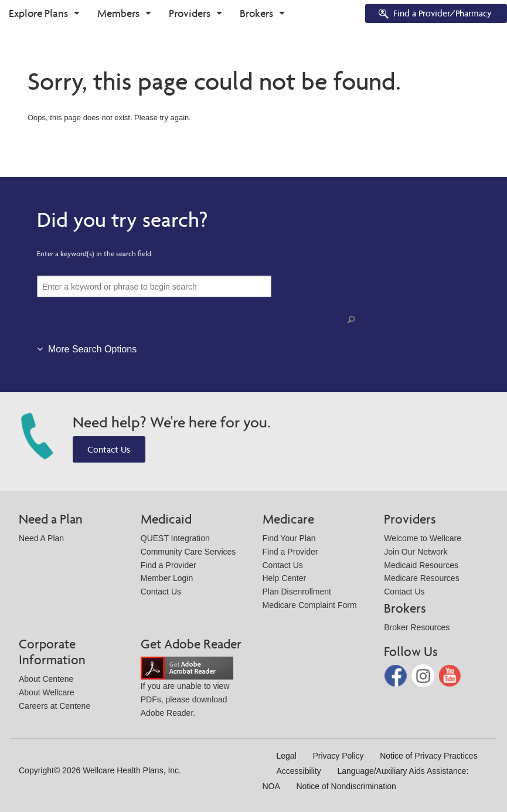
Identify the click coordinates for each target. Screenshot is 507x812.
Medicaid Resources (421, 565)
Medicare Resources (421, 578)
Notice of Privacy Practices (429, 756)
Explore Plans (38, 13)
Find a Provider (169, 565)
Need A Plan (41, 538)
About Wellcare (47, 692)
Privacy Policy (338, 756)
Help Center (285, 578)
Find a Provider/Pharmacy (434, 14)
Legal (287, 756)
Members (118, 13)
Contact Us (109, 449)
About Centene (46, 679)
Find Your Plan (289, 538)
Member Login (167, 578)
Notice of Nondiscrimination (346, 786)
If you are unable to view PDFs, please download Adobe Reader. (187, 690)
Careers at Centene (55, 706)
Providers (190, 13)
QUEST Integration (175, 538)
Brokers (256, 13)
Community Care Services (188, 552)
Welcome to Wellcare (423, 538)
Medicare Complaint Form (310, 605)
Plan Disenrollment (297, 592)
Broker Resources (417, 627)
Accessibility (299, 771)
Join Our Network (416, 552)
